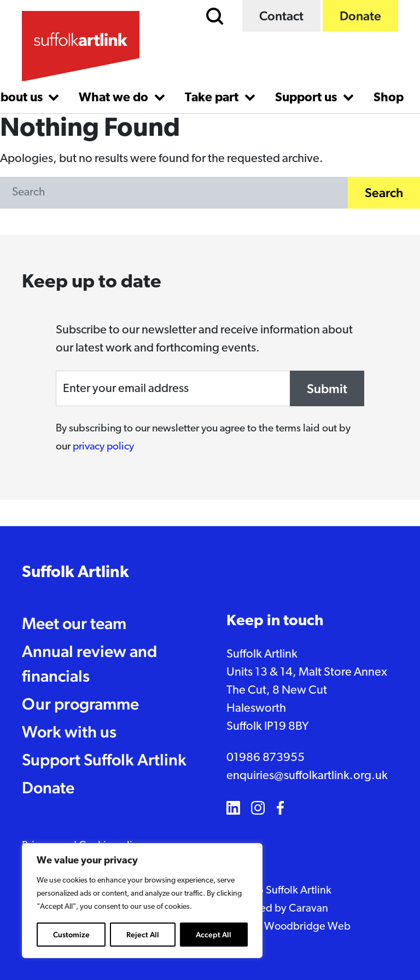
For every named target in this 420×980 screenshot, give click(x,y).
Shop (389, 98)
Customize (71, 935)
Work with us (69, 732)
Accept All (214, 935)
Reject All (143, 935)
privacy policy (103, 447)
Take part (213, 98)
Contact (281, 16)
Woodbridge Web (307, 927)
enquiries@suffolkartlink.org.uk (307, 776)
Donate (360, 16)
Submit (327, 388)
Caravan (308, 909)
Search (384, 192)
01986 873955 (266, 758)
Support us (307, 98)
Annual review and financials (89, 664)
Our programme (80, 704)
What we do (115, 98)
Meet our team (74, 623)
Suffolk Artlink (75, 573)
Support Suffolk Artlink (104, 760)
